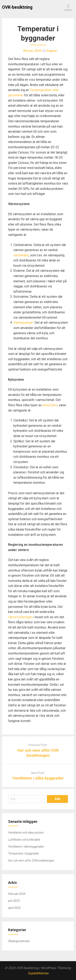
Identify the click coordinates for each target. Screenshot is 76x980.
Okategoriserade (19, 941)
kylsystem (50, 405)
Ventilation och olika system (26, 833)
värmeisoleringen (20, 617)
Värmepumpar (23, 323)
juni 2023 (14, 901)
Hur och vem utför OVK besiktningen (31, 861)
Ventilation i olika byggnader (38, 778)
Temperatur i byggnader (24, 853)
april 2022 (14, 908)
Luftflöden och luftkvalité (24, 840)
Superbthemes (38, 973)
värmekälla (21, 255)
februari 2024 (17, 894)
